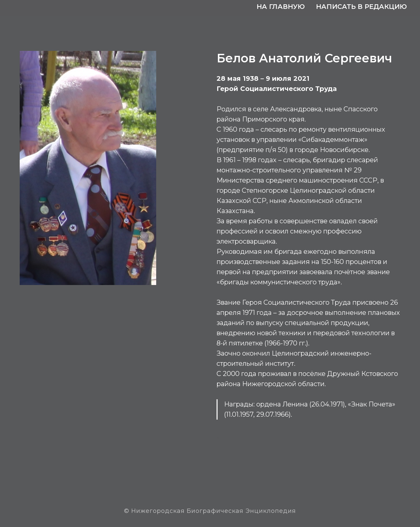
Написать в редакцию (361, 7)
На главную (281, 7)
